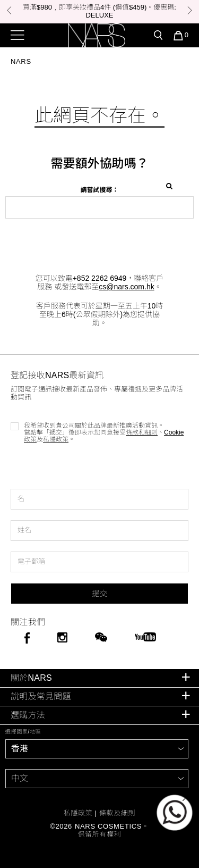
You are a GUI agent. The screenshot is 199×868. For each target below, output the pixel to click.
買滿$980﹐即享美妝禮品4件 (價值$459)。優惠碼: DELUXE (99, 11)
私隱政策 (56, 439)
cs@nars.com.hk (126, 287)
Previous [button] (9, 10)
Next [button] (190, 10)
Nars (21, 61)
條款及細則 (117, 813)
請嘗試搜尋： (99, 190)
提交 (99, 593)
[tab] (99, 678)
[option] (99, 12)
